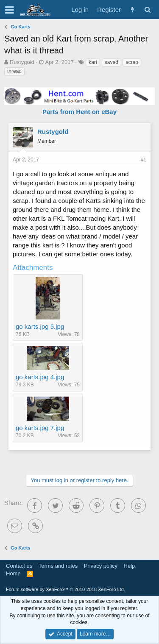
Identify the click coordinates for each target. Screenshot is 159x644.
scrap (132, 62)
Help (130, 566)
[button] (10, 10)
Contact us (19, 566)
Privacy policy (101, 566)
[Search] (147, 10)
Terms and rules (58, 566)
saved (112, 62)
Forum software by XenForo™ (66, 589)
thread (14, 71)
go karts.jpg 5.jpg (40, 326)
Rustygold (22, 62)
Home (13, 573)
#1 (144, 160)
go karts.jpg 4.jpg (40, 377)
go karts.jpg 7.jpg (40, 428)
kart (93, 62)
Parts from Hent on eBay (79, 112)
